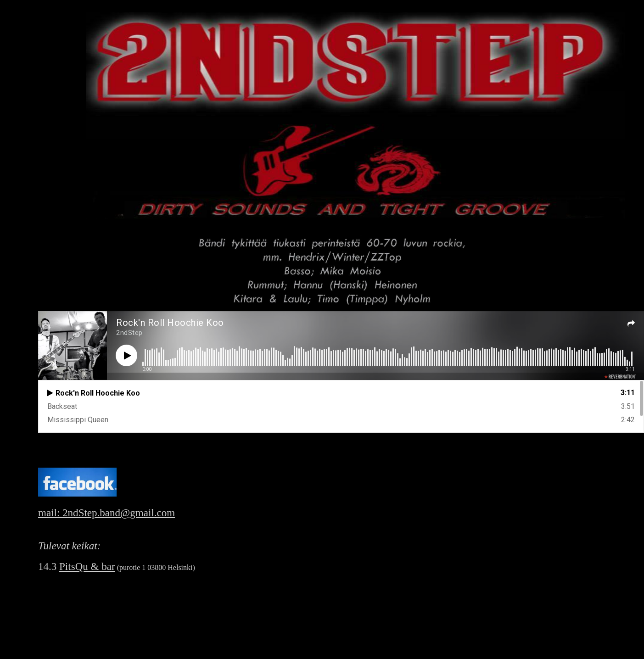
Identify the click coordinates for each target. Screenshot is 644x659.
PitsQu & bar (87, 566)
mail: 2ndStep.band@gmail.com (106, 513)
